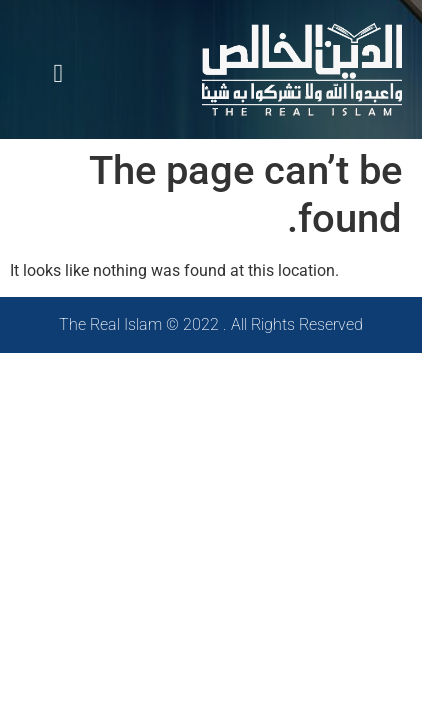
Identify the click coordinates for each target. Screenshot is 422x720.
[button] (58, 74)
